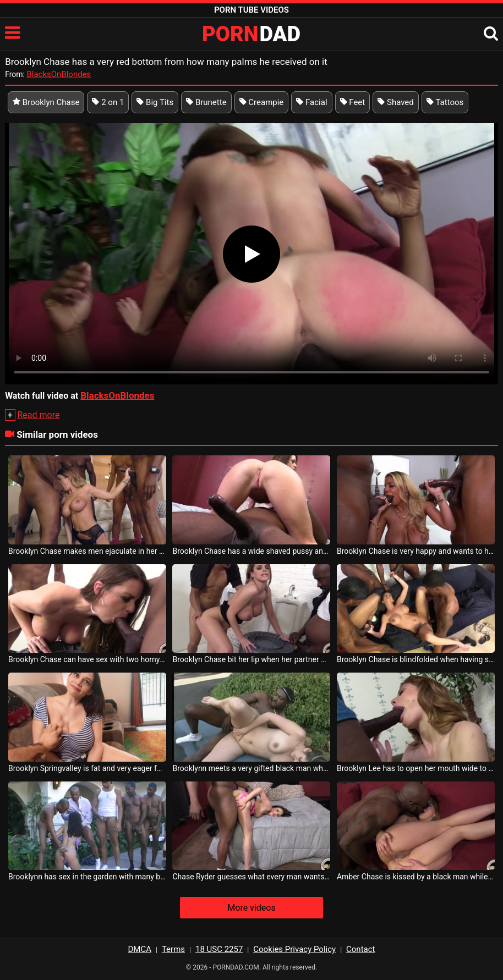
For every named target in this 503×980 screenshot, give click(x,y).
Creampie (262, 102)
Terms (173, 949)
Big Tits (155, 102)
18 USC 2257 (219, 949)
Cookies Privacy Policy (294, 949)
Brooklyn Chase (46, 102)
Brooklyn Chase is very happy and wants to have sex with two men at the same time (416, 551)
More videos (251, 908)
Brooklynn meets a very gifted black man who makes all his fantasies (251, 768)
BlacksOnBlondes (59, 74)
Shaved (396, 102)
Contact (360, 949)
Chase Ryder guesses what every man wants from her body (251, 877)
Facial (311, 102)
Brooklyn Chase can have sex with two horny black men (87, 659)
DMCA (140, 949)
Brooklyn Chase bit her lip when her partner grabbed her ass (251, 659)
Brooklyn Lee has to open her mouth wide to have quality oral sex (416, 768)
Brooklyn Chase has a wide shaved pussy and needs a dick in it (251, 551)
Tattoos (445, 102)
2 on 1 (108, 102)
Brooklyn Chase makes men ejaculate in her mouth (87, 551)
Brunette (206, 102)
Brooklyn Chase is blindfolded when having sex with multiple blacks (416, 659)
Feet (353, 102)
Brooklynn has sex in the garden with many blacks (87, 877)
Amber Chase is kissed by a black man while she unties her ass (416, 877)
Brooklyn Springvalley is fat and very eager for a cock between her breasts (87, 768)
